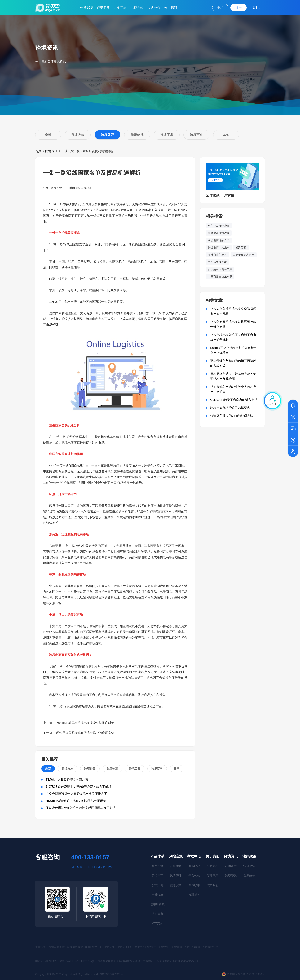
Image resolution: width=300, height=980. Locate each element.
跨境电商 (103, 8)
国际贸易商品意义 (244, 255)
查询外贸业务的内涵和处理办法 (232, 416)
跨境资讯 (51, 151)
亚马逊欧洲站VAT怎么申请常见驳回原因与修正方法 (81, 808)
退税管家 (157, 914)
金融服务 (194, 895)
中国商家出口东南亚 (220, 277)
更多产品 (120, 8)
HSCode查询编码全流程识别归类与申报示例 (76, 801)
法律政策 (249, 856)
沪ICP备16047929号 (111, 974)
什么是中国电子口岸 (220, 269)
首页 (38, 151)
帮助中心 (154, 8)
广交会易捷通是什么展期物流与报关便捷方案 (76, 794)
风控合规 (137, 8)
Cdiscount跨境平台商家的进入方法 (234, 400)
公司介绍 (213, 866)
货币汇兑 (157, 885)
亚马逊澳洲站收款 (219, 233)
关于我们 (171, 8)
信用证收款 (157, 904)
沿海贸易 (241, 248)
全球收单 (157, 895)
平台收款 (194, 876)
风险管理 (176, 876)
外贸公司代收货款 (219, 226)
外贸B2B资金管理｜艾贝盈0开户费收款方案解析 (79, 787)
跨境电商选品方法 (219, 240)
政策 (249, 866)
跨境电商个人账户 (219, 248)
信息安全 (176, 885)
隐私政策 (249, 876)
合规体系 (176, 866)
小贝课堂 (231, 866)
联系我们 (213, 885)
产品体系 (157, 856)
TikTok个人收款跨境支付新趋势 (67, 780)
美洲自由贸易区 (217, 255)
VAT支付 (157, 923)
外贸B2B (87, 8)
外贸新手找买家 (217, 262)
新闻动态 (213, 876)
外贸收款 (194, 866)
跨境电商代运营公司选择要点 (230, 408)
